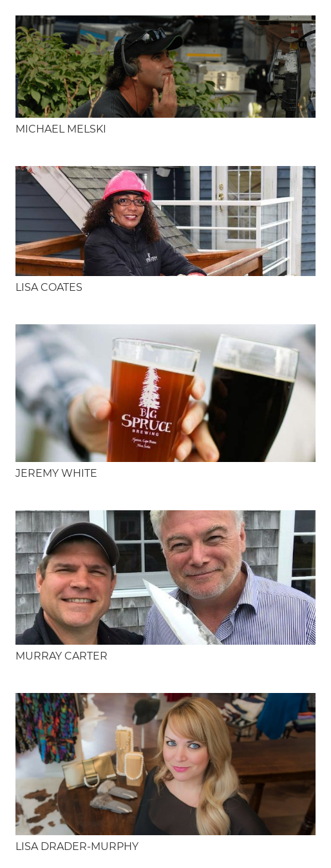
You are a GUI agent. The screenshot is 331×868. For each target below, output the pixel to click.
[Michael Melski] (165, 67)
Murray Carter (61, 656)
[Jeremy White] (165, 393)
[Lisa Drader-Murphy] (165, 764)
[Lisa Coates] (165, 221)
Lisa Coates (49, 287)
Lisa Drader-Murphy (77, 846)
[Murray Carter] (165, 577)
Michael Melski (61, 129)
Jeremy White (56, 473)
